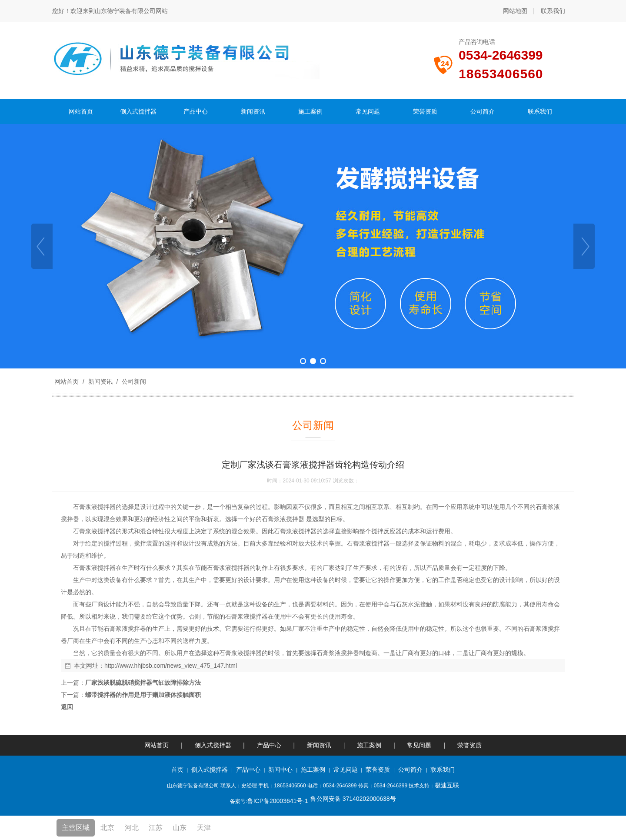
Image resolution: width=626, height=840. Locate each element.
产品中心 (269, 745)
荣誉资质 (469, 745)
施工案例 (370, 745)
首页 (177, 770)
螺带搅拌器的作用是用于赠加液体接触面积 (143, 695)
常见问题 (419, 745)
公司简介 (410, 770)
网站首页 (67, 382)
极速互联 (447, 785)
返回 (67, 707)
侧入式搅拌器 (213, 745)
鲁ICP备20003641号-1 (278, 801)
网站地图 (515, 11)
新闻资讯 (100, 382)
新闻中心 (280, 770)
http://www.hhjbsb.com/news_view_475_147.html (171, 666)
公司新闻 (133, 382)
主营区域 (76, 828)
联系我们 (553, 11)
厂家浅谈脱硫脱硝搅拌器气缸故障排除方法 (143, 683)
